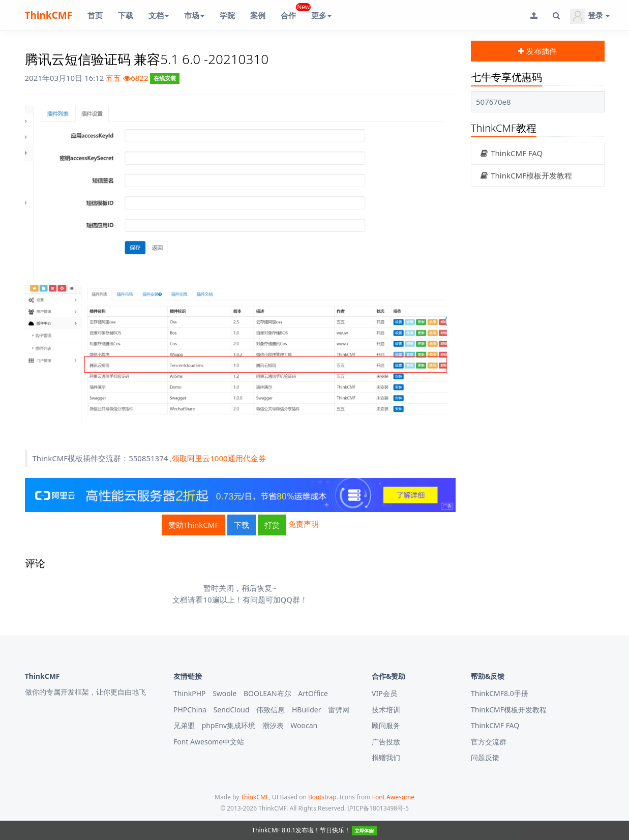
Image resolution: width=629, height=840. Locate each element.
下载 (126, 15)
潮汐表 (273, 725)
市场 (194, 15)
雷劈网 (339, 710)
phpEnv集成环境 (229, 725)
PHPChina (190, 710)
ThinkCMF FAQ (511, 153)
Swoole (224, 693)
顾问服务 (386, 725)
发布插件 (537, 51)
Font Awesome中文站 (209, 742)
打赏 (272, 525)
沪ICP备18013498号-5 (378, 808)
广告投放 (386, 742)
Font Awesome (393, 797)
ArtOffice (313, 693)
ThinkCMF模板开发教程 (526, 175)
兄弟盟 (184, 725)
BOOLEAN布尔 (267, 693)
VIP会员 (384, 693)
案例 (258, 15)
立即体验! (365, 831)
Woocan (304, 725)
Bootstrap (322, 797)
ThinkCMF (49, 15)
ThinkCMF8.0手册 (500, 693)
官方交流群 (489, 742)
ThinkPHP (190, 693)
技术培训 (386, 710)
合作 (292, 11)
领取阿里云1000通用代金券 (219, 458)
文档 (159, 15)
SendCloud (232, 710)
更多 (321, 15)
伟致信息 (271, 710)
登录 (590, 16)
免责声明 (304, 524)
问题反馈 (485, 757)
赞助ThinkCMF (194, 525)
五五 (113, 78)
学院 (227, 15)
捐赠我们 (386, 757)
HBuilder (307, 710)
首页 (95, 15)
